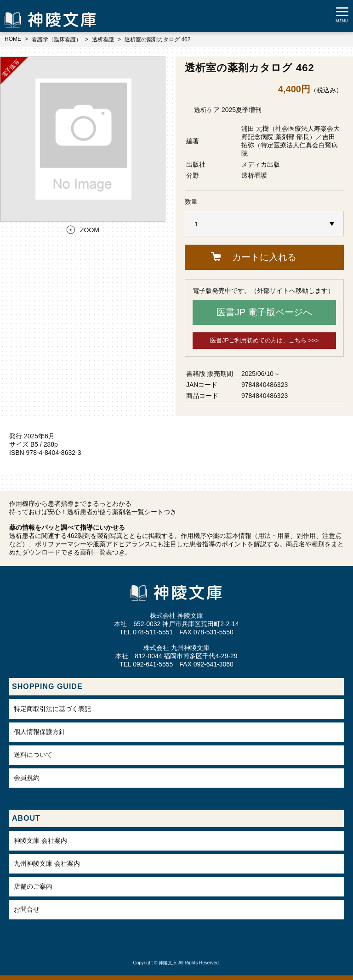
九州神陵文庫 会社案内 (47, 863)
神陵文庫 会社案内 (40, 840)
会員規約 (27, 778)
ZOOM (90, 230)
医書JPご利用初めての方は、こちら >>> (265, 340)
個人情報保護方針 (40, 732)
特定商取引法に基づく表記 (52, 709)
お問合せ (27, 909)
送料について (33, 755)
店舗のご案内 (33, 886)
